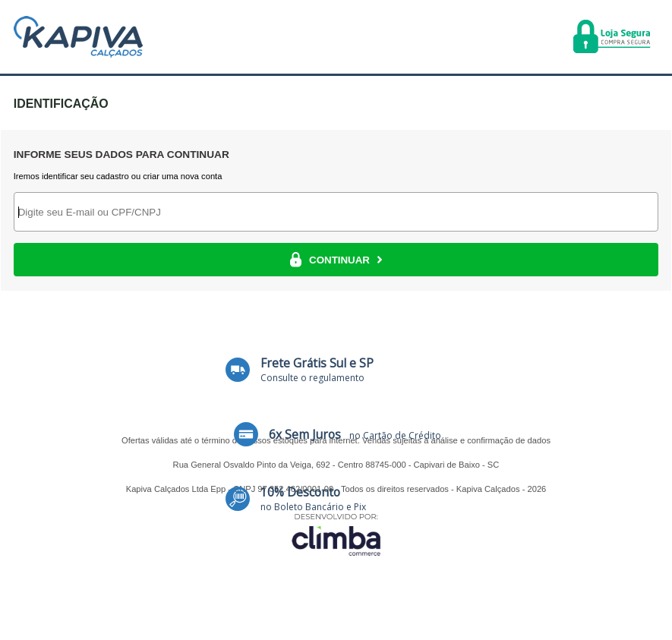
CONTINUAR (336, 260)
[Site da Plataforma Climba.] (336, 534)
